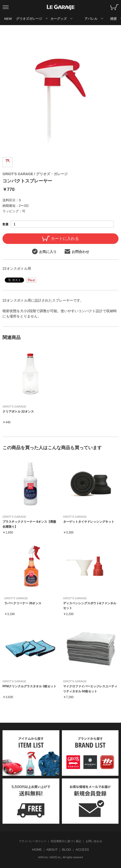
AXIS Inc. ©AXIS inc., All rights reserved (61, 857)
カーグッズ (58, 19)
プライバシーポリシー (33, 841)
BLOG (67, 850)
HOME (37, 850)
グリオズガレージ (29, 19)
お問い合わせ (94, 841)
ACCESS (82, 850)
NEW (8, 19)
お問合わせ (77, 251)
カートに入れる (60, 239)
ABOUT (52, 850)
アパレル (91, 19)
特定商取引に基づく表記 (66, 841)
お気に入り (44, 251)
